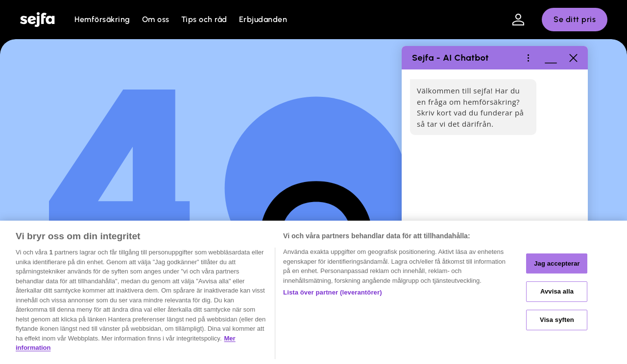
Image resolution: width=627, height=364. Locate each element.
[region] (313, 292)
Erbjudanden (263, 19)
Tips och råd (204, 19)
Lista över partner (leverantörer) (333, 292)
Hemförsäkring (102, 19)
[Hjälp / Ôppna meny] (528, 58)
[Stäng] (573, 58)
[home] (37, 20)
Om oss (156, 19)
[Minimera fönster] (551, 58)
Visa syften (557, 320)
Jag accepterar (557, 263)
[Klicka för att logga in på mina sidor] (518, 20)
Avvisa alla (557, 291)
